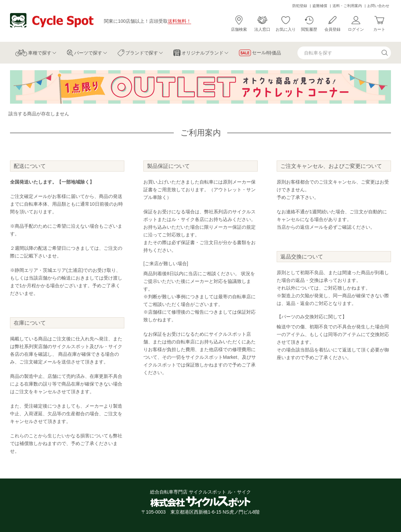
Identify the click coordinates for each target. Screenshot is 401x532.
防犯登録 (300, 6)
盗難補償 (320, 6)
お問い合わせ (378, 6)
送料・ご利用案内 (347, 6)
